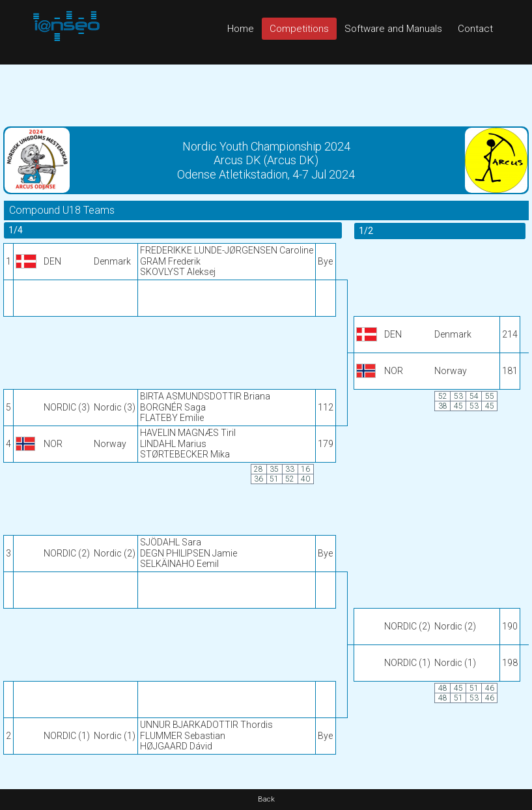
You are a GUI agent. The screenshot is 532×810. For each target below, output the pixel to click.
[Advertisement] (266, 94)
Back (266, 799)
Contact (475, 29)
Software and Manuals (393, 29)
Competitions (299, 29)
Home (241, 29)
